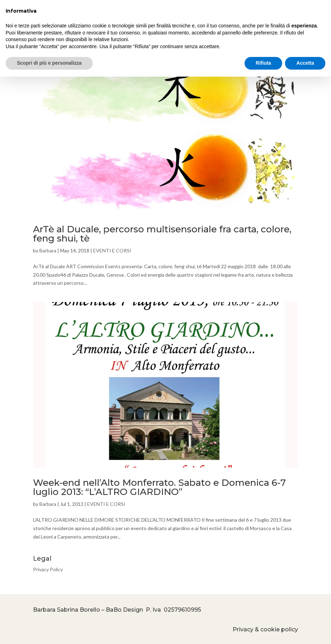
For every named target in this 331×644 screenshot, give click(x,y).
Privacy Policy (48, 569)
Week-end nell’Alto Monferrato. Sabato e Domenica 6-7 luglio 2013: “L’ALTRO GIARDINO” (160, 487)
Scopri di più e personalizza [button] (49, 63)
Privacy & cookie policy (265, 629)
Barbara (48, 250)
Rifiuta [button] (264, 63)
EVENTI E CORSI (112, 250)
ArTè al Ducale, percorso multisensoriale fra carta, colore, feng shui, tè (162, 234)
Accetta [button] (305, 63)
